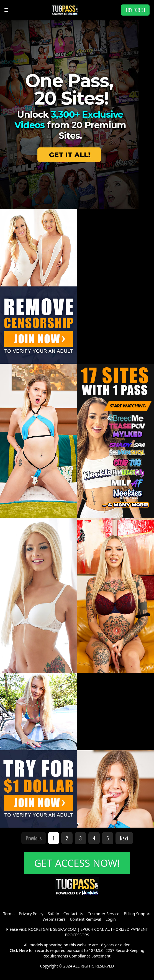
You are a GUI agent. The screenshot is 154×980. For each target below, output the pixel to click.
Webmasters (54, 919)
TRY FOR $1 (135, 10)
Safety (53, 914)
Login (111, 919)
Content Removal (85, 919)
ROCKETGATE (40, 929)
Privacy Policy (31, 914)
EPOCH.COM (92, 929)
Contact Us (73, 914)
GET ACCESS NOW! (77, 863)
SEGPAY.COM (65, 929)
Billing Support (137, 914)
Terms (9, 914)
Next (124, 838)
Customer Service (103, 914)
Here (24, 950)
